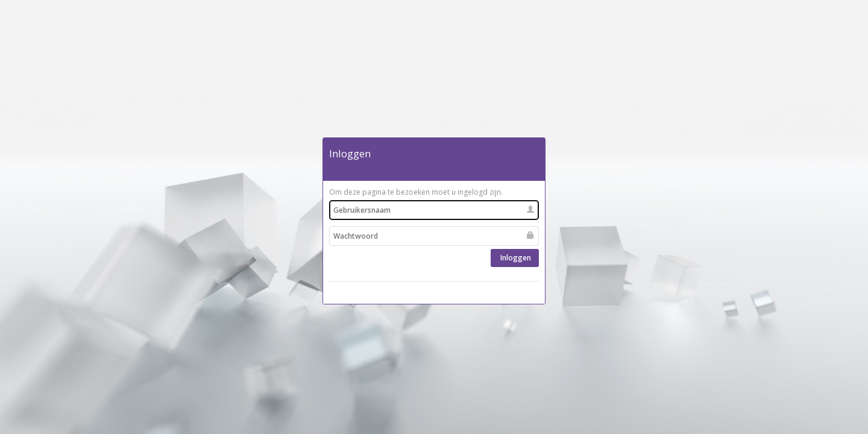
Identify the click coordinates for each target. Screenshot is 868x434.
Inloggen (515, 258)
